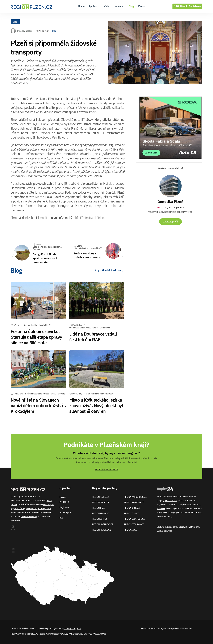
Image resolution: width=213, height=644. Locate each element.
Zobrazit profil (170, 222)
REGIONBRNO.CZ (132, 508)
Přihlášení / (181, 6)
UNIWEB (161, 508)
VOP (73, 628)
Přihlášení (64, 502)
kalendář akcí (31, 508)
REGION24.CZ (130, 530)
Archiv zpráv (65, 512)
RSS (61, 518)
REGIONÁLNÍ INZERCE (106, 469)
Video (107, 6)
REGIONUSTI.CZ (99, 519)
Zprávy (94, 6)
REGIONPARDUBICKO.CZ (136, 497)
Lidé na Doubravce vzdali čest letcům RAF (93, 337)
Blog (131, 6)
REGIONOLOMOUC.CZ (134, 519)
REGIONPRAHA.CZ (101, 513)
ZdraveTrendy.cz (164, 531)
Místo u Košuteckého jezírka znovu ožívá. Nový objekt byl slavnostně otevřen (96, 405)
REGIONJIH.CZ (99, 508)
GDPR (67, 628)
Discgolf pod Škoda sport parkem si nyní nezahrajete (45, 258)
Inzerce (63, 497)
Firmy (141, 6)
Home (81, 6)
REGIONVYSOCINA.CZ (134, 502)
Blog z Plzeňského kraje (109, 270)
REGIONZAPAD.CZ (101, 502)
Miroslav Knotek (25, 31)
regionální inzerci (28, 516)
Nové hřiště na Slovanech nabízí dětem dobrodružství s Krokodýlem (38, 405)
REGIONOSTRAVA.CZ (134, 524)
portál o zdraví (179, 527)
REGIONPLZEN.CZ (101, 497)
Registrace (195, 6)
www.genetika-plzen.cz (170, 207)
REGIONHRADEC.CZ (101, 530)
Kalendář (120, 6)
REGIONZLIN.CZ (131, 513)
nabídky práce (45, 508)
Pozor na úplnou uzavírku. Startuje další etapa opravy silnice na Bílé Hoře (36, 337)
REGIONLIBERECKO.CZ (103, 524)
